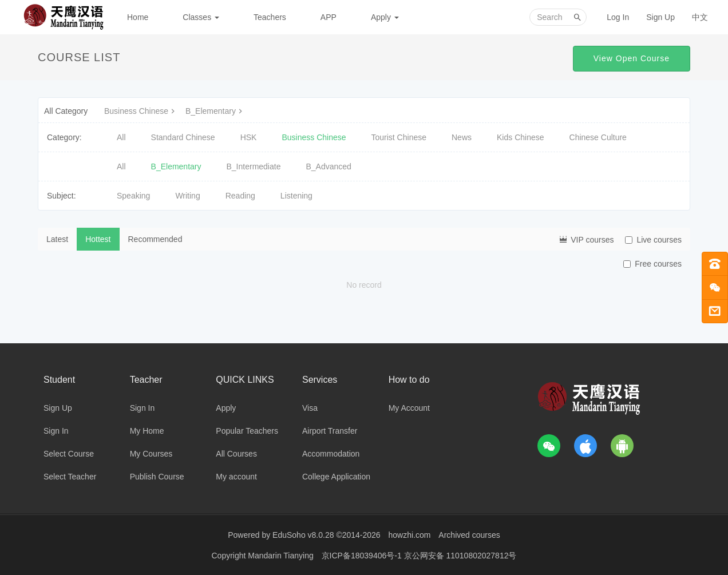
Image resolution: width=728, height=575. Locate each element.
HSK (249, 137)
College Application (336, 477)
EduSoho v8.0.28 (303, 535)
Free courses (652, 264)
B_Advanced (328, 166)
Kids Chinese (521, 137)
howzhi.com (410, 535)
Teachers (270, 17)
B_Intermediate (254, 166)
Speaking (133, 196)
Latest (57, 239)
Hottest (98, 239)
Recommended (155, 239)
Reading (240, 196)
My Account (409, 408)
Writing (187, 196)
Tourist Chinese (399, 137)
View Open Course (632, 58)
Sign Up (660, 17)
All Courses (236, 454)
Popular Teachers (247, 431)
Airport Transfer (330, 431)
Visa (310, 408)
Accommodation (331, 454)
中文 (700, 17)
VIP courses (586, 239)
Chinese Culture (598, 137)
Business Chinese (141, 111)
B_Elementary (215, 111)
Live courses (653, 240)
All (121, 137)
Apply (385, 17)
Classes (201, 17)
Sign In (56, 431)
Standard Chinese (183, 137)
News (462, 137)
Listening (296, 196)
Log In (618, 17)
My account (236, 477)
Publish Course (157, 477)
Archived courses (469, 535)
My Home (147, 431)
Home (138, 17)
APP (329, 17)
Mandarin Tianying (282, 555)
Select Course (69, 454)
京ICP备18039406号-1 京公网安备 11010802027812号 (419, 555)
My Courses (151, 454)
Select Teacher (70, 477)
